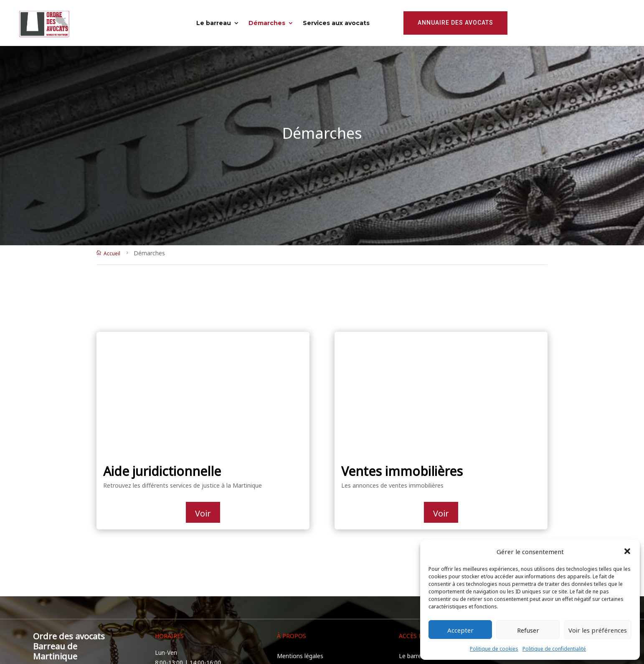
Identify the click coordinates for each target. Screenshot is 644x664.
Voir (203, 512)
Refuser (528, 630)
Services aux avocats (336, 23)
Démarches (267, 23)
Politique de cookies (494, 648)
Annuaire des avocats (455, 23)
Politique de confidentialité (554, 648)
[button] (627, 551)
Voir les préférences (598, 630)
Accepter (460, 630)
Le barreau (214, 23)
